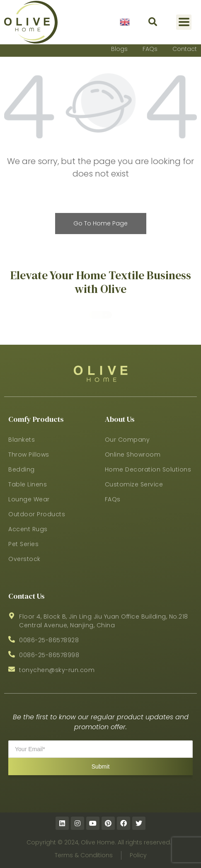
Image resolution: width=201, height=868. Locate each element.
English (125, 22)
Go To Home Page (100, 223)
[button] (153, 22)
